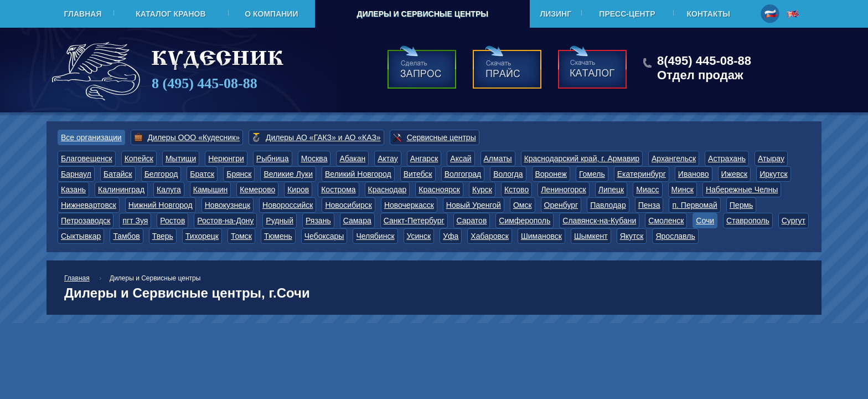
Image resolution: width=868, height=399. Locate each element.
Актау (388, 158)
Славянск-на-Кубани (599, 221)
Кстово (516, 190)
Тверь (163, 236)
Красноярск (439, 190)
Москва (314, 158)
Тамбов (126, 236)
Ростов (172, 221)
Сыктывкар (81, 236)
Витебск (418, 174)
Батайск (118, 174)
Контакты (709, 14)
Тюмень (278, 236)
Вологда (508, 174)
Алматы (498, 158)
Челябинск (375, 236)
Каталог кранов (170, 14)
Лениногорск (564, 190)
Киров (298, 190)
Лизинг (556, 14)
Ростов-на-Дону (225, 221)
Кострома (338, 190)
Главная (83, 14)
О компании (271, 14)
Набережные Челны (742, 190)
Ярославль (675, 236)
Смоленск (666, 221)
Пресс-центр (627, 14)
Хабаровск (490, 236)
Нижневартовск (89, 205)
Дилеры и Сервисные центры (422, 14)
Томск (241, 236)
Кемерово (257, 190)
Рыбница (273, 158)
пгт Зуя (135, 221)
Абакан (352, 158)
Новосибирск (348, 205)
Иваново (694, 174)
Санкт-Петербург (414, 221)
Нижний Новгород (161, 205)
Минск (683, 190)
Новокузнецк (228, 205)
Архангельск (674, 158)
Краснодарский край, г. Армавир (582, 158)
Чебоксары (324, 236)
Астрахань (727, 158)
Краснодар (387, 190)
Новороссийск (288, 205)
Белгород (161, 174)
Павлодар (608, 205)
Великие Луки (288, 174)
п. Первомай (694, 205)
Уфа (451, 236)
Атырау (771, 158)
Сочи (705, 221)
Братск (202, 174)
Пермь (742, 205)
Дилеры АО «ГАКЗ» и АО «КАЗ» (323, 137)
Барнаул (76, 174)
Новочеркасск (409, 205)
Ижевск (735, 174)
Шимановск (541, 236)
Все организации (91, 137)
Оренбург (561, 205)
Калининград (121, 190)
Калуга (169, 190)
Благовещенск (87, 158)
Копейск (139, 158)
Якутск (632, 236)
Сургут (794, 221)
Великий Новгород (358, 174)
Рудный (280, 221)
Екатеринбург (642, 174)
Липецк (611, 190)
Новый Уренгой (474, 205)
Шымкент (591, 236)
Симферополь (525, 221)
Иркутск (774, 174)
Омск (523, 205)
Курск (482, 190)
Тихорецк (202, 236)
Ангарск (424, 158)
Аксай (461, 158)
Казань (73, 190)
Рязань (318, 221)
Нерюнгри (226, 158)
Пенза (649, 205)
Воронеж (551, 174)
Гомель (592, 174)
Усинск (419, 236)
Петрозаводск (86, 221)
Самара (357, 221)
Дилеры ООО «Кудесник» (194, 137)
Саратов (472, 221)
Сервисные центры (441, 137)
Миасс (647, 190)
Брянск (239, 174)
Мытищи (181, 158)
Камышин (210, 190)
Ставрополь (748, 221)
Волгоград (463, 174)
